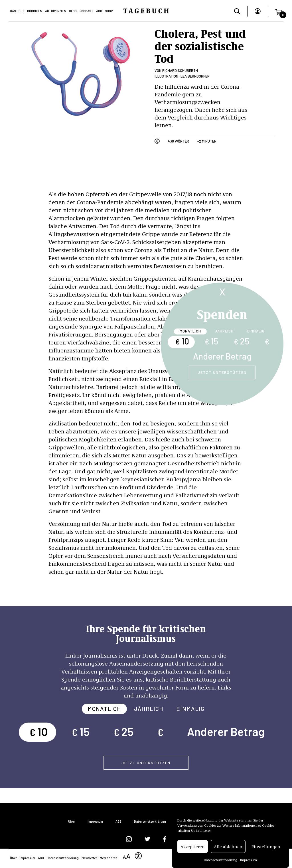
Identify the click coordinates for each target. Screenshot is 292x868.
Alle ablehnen (228, 847)
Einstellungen (266, 847)
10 (182, 341)
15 (211, 341)
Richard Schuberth (180, 70)
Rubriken (35, 11)
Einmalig (256, 331)
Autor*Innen (56, 11)
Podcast (86, 11)
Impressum (249, 860)
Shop (109, 11)
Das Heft (17, 11)
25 (241, 341)
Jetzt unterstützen (222, 372)
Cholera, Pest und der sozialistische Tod (200, 45)
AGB (118, 821)
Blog (73, 11)
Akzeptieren (193, 847)
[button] (279, 11)
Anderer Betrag (222, 356)
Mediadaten (109, 858)
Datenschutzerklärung (221, 860)
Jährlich (224, 331)
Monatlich (190, 331)
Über (72, 821)
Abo (99, 11)
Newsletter (89, 858)
